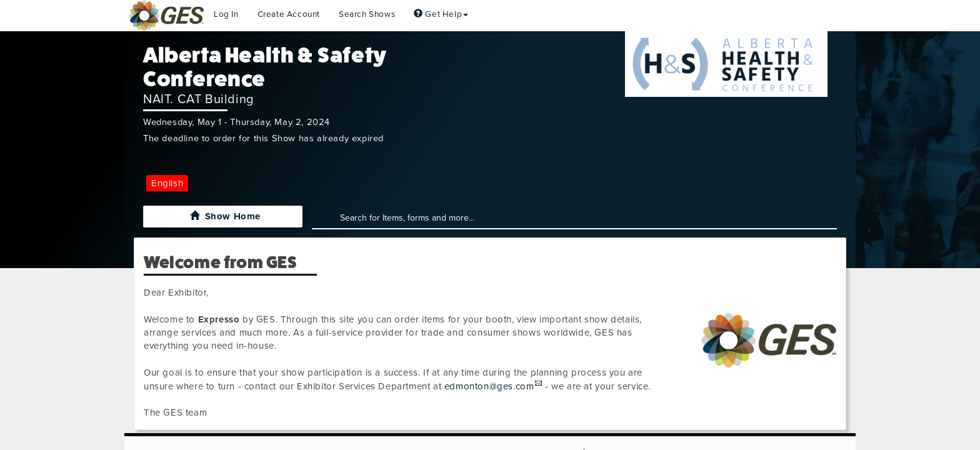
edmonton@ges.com (489, 386)
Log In (226, 14)
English (167, 183)
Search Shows (367, 14)
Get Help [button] (441, 14)
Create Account (289, 14)
